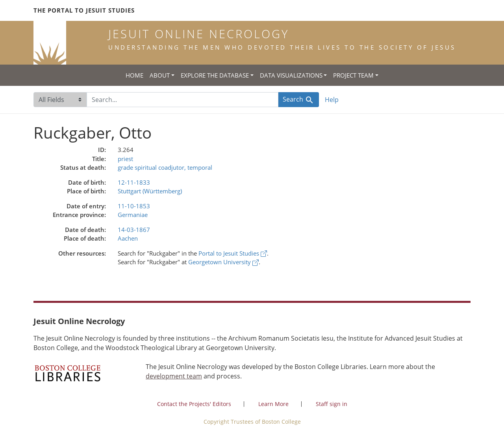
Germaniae (133, 215)
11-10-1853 (134, 206)
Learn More (273, 404)
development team (174, 376)
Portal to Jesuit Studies (233, 253)
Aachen (128, 238)
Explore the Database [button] (215, 75)
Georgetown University (223, 262)
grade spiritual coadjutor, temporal (165, 167)
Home (134, 75)
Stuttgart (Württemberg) (150, 191)
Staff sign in (332, 404)
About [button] (160, 75)
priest (125, 159)
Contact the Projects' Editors (194, 404)
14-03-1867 (134, 230)
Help (332, 100)
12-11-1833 (134, 182)
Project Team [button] (353, 75)
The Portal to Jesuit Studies (84, 10)
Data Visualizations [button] (291, 75)
